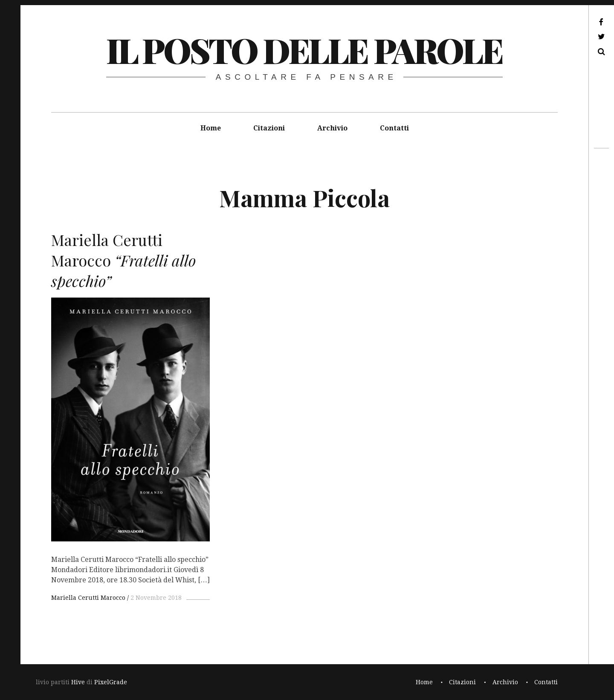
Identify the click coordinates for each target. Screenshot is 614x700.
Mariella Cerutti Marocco (88, 598)
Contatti (394, 128)
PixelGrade (111, 682)
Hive (78, 682)
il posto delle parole (304, 50)
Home (211, 128)
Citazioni (269, 128)
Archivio (332, 128)
